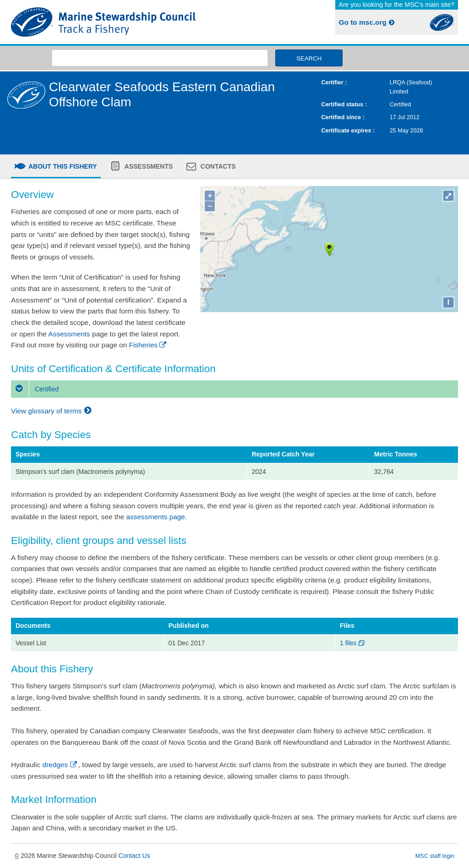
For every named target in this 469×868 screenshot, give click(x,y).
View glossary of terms (52, 411)
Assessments (148, 166)
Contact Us (134, 856)
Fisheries (149, 345)
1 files (353, 643)
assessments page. (157, 517)
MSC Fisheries (121, 22)
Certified (35, 389)
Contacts (217, 166)
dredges (60, 765)
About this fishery (62, 166)
